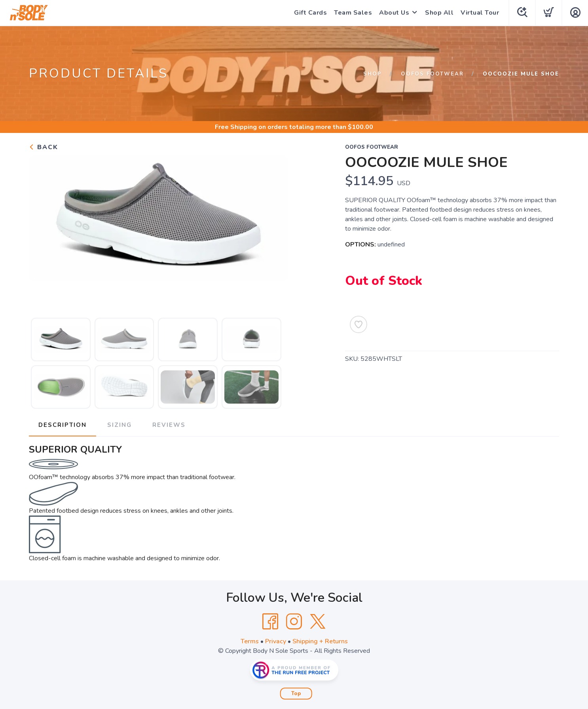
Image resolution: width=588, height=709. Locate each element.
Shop (373, 74)
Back (44, 147)
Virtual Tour (480, 13)
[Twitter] (318, 622)
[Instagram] (294, 622)
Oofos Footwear (432, 74)
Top (296, 694)
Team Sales (353, 13)
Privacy (276, 641)
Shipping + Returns (320, 641)
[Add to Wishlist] (358, 324)
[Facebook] (270, 622)
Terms (250, 641)
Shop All (439, 13)
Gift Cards (310, 13)
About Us (394, 13)
